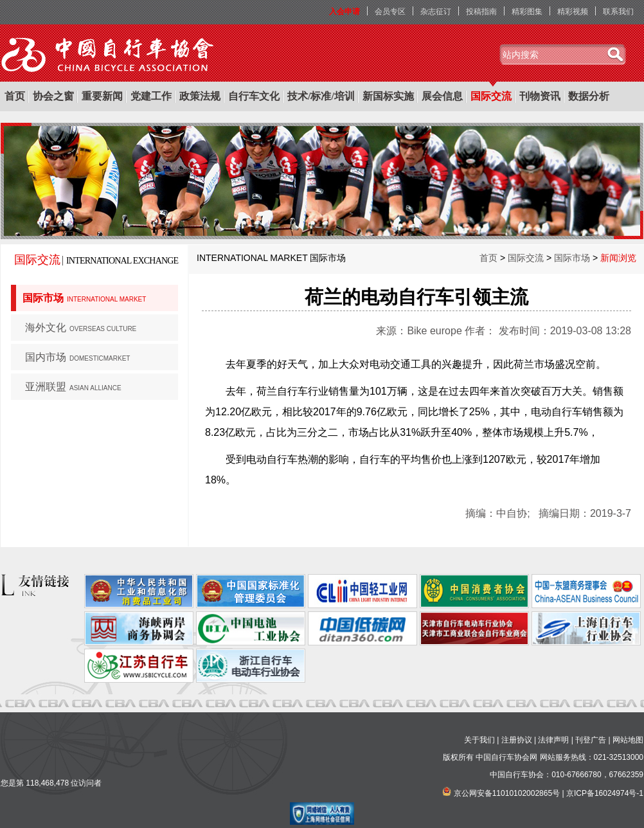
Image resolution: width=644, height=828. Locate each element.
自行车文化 (254, 96)
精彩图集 (527, 12)
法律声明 (553, 740)
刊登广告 (591, 740)
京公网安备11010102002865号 (507, 793)
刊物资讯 (540, 96)
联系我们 (618, 12)
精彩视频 (573, 12)
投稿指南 (481, 12)
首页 (15, 96)
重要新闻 (102, 96)
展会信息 (442, 96)
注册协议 (517, 740)
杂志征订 (436, 12)
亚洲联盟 (73, 387)
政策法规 (200, 96)
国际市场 (84, 298)
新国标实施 (388, 96)
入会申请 (344, 12)
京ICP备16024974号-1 (605, 793)
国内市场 (77, 357)
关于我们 (479, 740)
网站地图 (628, 740)
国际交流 (491, 96)
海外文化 (81, 328)
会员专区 (390, 12)
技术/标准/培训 (321, 96)
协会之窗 (53, 96)
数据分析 (589, 96)
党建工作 (151, 96)
